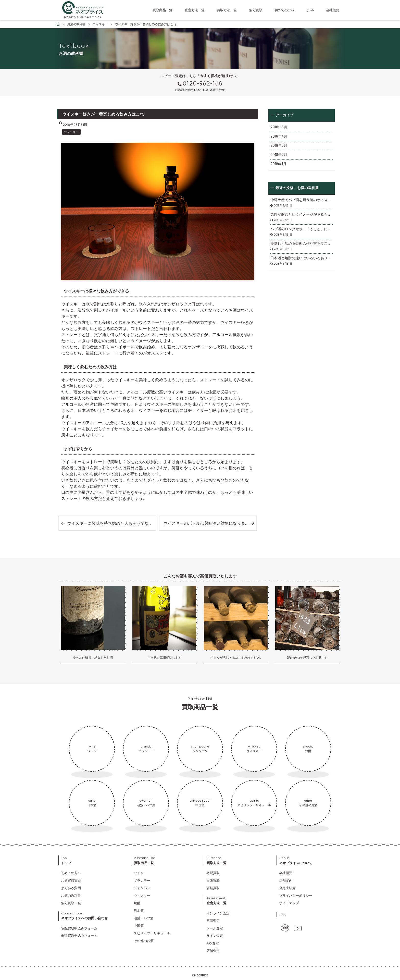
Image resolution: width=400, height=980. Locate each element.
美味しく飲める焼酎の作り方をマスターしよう (302, 243)
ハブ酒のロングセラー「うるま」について (302, 229)
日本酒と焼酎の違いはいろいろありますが (302, 258)
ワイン (139, 873)
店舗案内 (286, 880)
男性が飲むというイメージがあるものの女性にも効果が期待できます (302, 214)
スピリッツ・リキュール (152, 933)
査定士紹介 (287, 888)
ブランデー (142, 880)
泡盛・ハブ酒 (144, 918)
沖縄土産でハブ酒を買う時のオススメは (302, 200)
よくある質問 (71, 888)
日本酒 (139, 911)
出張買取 (213, 880)
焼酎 (137, 903)
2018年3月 (279, 145)
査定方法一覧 (195, 10)
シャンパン (142, 888)
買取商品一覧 (162, 10)
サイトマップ (289, 903)
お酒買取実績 (71, 880)
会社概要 (333, 10)
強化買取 (256, 10)
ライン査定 (215, 936)
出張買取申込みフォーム (79, 936)
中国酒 (139, 926)
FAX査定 (213, 943)
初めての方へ (284, 10)
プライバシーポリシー (296, 896)
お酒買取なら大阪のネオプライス (83, 17)
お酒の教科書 (71, 896)
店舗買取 (213, 888)
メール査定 (215, 928)
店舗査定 (213, 951)
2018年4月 (279, 136)
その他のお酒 (144, 941)
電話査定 (213, 921)
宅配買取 (213, 873)
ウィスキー (71, 132)
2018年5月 (279, 127)
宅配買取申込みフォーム (79, 928)
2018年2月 (279, 155)
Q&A (310, 10)
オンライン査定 (218, 913)
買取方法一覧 (227, 10)
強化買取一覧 (71, 903)
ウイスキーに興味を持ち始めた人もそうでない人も (111, 523)
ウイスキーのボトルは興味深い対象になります (206, 523)
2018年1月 (278, 164)
